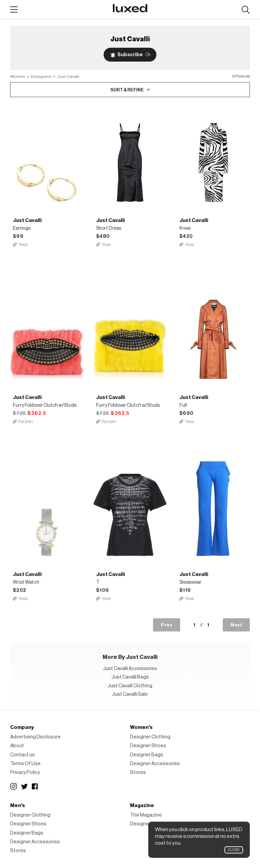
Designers (41, 76)
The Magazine (146, 815)
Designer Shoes (148, 746)
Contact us (23, 755)
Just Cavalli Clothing (130, 686)
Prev (167, 625)
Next (236, 625)
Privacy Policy (25, 772)
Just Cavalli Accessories (130, 669)
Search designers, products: (246, 10)
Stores (138, 772)
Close (234, 850)
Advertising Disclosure (35, 737)
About (17, 746)
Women (18, 76)
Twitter (24, 786)
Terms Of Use (25, 764)
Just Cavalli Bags (130, 677)
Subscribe (134, 55)
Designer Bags (147, 755)
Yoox (23, 244)
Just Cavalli (68, 76)
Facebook (35, 786)
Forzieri (26, 421)
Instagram (14, 786)
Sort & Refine (127, 90)
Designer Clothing (150, 737)
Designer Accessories (155, 764)
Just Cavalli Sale (130, 694)
